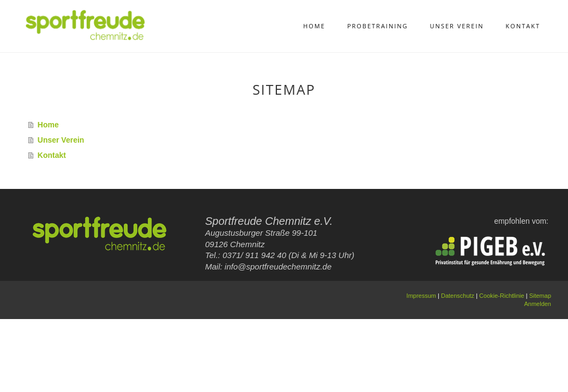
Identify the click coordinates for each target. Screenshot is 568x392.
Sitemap (540, 296)
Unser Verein (457, 26)
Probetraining (378, 26)
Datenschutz (458, 296)
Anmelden (537, 304)
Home (314, 26)
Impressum (421, 296)
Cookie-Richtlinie (502, 296)
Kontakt (523, 26)
